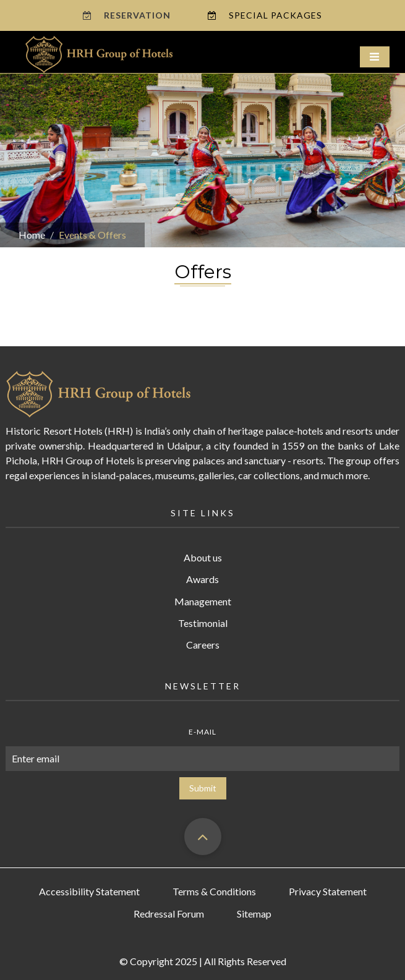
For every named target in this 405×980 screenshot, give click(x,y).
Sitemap (254, 914)
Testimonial (203, 623)
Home (32, 235)
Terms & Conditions (214, 891)
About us (203, 557)
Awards (202, 579)
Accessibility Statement (89, 891)
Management (203, 601)
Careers (203, 645)
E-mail (202, 732)
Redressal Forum (169, 914)
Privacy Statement (328, 891)
